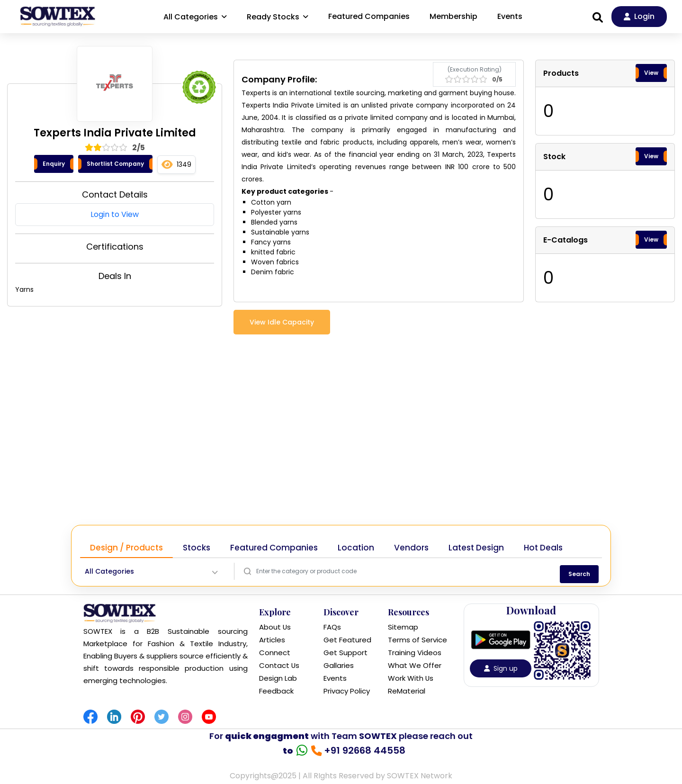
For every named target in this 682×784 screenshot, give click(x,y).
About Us (275, 627)
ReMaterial (407, 691)
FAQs (332, 627)
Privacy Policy (347, 691)
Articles (272, 640)
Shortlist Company (115, 164)
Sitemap (403, 627)
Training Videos (415, 653)
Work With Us (411, 678)
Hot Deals (543, 548)
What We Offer (415, 665)
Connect (275, 653)
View (651, 73)
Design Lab (278, 678)
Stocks (197, 548)
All (109, 572)
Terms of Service (417, 640)
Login (639, 16)
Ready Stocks (278, 17)
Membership (453, 16)
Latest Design (476, 548)
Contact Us (279, 665)
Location (356, 548)
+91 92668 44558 (362, 750)
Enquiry (54, 164)
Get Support (345, 653)
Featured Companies (369, 16)
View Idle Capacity (282, 322)
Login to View (115, 214)
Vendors (411, 548)
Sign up (501, 668)
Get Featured (347, 640)
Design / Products (126, 548)
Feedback (276, 691)
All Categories (195, 17)
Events (510, 16)
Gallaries (339, 665)
